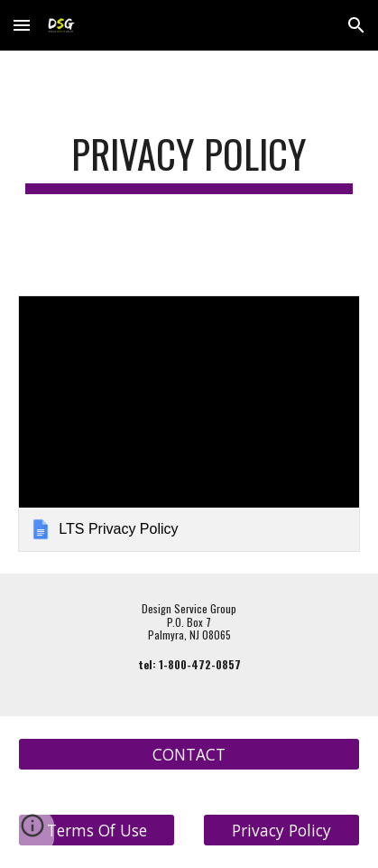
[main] (189, 162)
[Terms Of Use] (97, 831)
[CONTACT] (189, 755)
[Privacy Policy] (281, 831)
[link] (189, 424)
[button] (22, 25)
